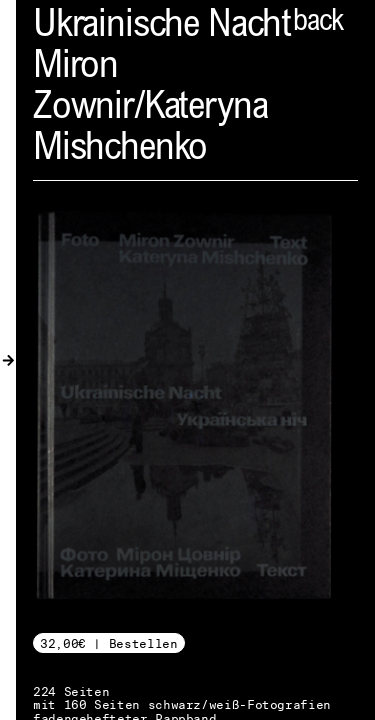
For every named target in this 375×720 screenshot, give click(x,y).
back (318, 23)
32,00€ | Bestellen (109, 643)
